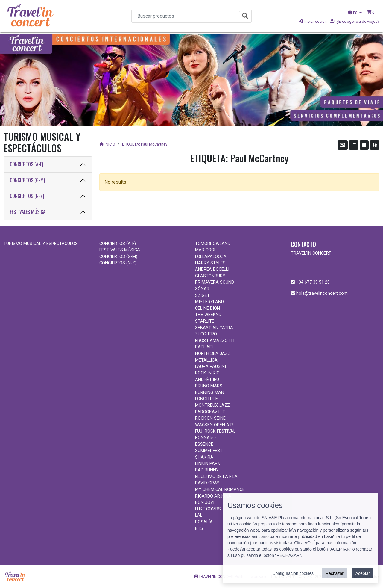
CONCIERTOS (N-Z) (27, 196)
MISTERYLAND (209, 302)
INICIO (110, 144)
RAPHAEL (205, 347)
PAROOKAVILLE (210, 412)
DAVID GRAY (207, 483)
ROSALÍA (204, 522)
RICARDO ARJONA (213, 496)
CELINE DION (208, 308)
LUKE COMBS (208, 509)
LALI (199, 515)
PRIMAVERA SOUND (215, 282)
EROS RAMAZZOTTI (215, 341)
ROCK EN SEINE (210, 418)
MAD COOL (206, 250)
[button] (371, 12)
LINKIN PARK (208, 464)
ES (353, 13)
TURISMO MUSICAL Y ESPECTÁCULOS (41, 244)
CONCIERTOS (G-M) (27, 180)
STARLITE (205, 321)
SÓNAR (202, 289)
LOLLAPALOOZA (211, 257)
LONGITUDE (206, 399)
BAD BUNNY (207, 470)
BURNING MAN (210, 393)
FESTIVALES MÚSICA (28, 212)
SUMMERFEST (209, 451)
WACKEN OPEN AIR (214, 425)
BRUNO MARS (209, 386)
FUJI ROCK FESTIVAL (215, 431)
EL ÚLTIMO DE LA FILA (216, 477)
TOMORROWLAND (213, 244)
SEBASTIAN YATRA (214, 328)
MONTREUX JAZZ (212, 405)
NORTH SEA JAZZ (213, 354)
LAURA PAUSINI (211, 366)
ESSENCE (204, 444)
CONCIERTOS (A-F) (26, 164)
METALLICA (206, 360)
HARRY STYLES (210, 263)
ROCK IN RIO (207, 373)
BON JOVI (205, 502)
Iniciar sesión (313, 21)
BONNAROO (207, 438)
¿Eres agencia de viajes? (355, 21)
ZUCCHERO (206, 334)
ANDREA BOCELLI (212, 269)
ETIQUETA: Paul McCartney (145, 144)
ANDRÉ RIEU (207, 380)
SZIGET (202, 295)
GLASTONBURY (210, 276)
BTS (199, 529)
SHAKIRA (204, 457)
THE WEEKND (208, 315)
